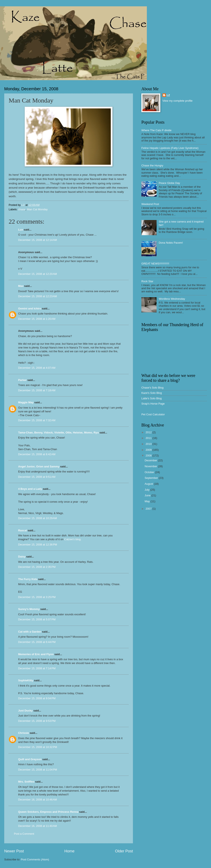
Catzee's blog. (73, 539)
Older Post (124, 851)
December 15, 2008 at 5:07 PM (37, 619)
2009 (149, 450)
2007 (149, 509)
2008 (149, 456)
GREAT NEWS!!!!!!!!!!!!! (155, 264)
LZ (168, 95)
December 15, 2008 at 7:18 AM (37, 390)
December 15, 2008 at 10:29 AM (38, 518)
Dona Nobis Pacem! (171, 243)
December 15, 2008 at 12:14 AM (38, 240)
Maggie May (26, 402)
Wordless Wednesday (172, 299)
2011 (149, 438)
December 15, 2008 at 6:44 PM (37, 642)
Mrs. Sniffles (26, 782)
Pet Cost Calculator (153, 414)
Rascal (23, 530)
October (150, 472)
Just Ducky (25, 711)
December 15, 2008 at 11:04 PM (38, 770)
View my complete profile (178, 101)
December (151, 460)
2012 (149, 432)
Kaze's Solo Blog (152, 393)
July (147, 490)
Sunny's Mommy (29, 609)
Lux (21, 230)
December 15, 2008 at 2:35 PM (37, 567)
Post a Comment (24, 834)
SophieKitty (26, 680)
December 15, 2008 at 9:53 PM (37, 721)
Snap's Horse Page (153, 404)
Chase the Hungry (152, 165)
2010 (149, 444)
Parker (22, 380)
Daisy (22, 557)
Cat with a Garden (30, 632)
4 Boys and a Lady (30, 489)
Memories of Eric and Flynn (36, 654)
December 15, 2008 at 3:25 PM (37, 597)
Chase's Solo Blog (152, 388)
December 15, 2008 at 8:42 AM (37, 454)
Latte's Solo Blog (151, 398)
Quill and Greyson (30, 759)
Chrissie (24, 733)
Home (69, 851)
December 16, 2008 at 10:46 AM (38, 800)
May (147, 501)
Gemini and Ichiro (30, 308)
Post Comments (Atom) (35, 859)
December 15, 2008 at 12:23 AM (38, 296)
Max (21, 286)
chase (22, 209)
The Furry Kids (28, 579)
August (149, 484)
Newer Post (14, 851)
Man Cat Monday (37, 209)
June (148, 495)
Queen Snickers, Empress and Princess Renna (48, 812)
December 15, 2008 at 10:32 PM (38, 747)
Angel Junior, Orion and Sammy (39, 466)
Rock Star (147, 281)
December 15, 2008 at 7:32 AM (37, 420)
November (151, 466)
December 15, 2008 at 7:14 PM (37, 668)
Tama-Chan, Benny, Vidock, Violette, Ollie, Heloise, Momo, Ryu (58, 433)
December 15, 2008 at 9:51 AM (37, 477)
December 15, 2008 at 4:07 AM (37, 368)
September (152, 478)
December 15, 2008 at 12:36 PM (38, 545)
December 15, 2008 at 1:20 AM (37, 319)
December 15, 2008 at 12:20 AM (38, 274)
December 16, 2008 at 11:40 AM (38, 826)
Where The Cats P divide (156, 130)
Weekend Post (150, 204)
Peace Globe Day (169, 183)
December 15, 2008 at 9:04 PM (37, 698)
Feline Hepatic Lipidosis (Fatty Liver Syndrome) (170, 148)
